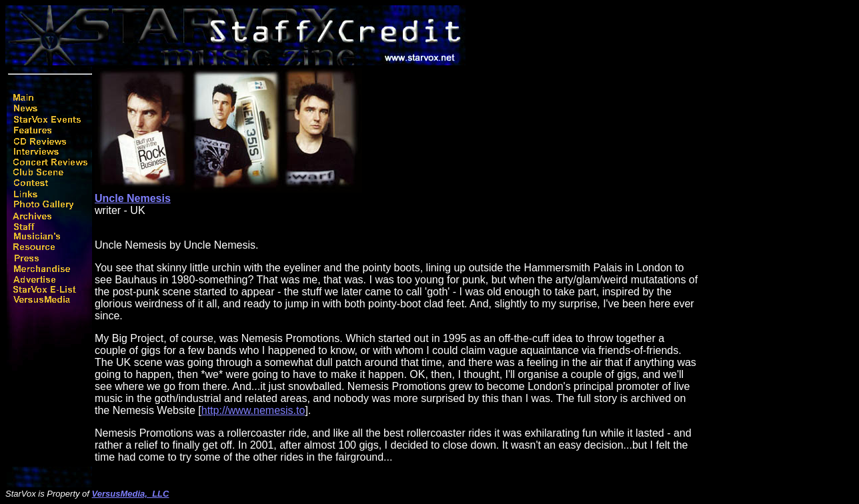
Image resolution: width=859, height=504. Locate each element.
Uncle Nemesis (133, 198)
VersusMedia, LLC (131, 494)
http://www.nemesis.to (253, 410)
